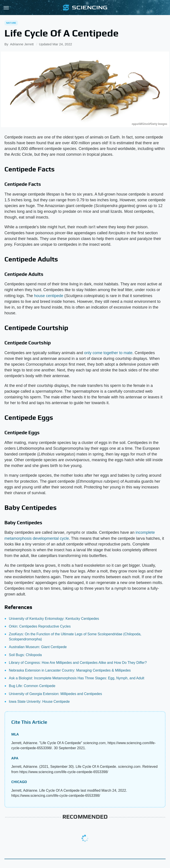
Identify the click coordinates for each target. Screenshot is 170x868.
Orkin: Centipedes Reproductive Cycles (40, 626)
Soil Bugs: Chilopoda (25, 655)
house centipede (49, 296)
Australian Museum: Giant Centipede (38, 647)
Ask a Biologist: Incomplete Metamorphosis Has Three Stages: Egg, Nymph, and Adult (77, 678)
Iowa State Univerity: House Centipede (39, 702)
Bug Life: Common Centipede (32, 686)
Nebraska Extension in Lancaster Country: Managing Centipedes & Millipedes (70, 670)
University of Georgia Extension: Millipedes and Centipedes (55, 694)
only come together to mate (108, 353)
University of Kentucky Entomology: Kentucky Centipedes (54, 619)
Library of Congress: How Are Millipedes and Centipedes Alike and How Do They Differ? (78, 663)
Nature (11, 23)
